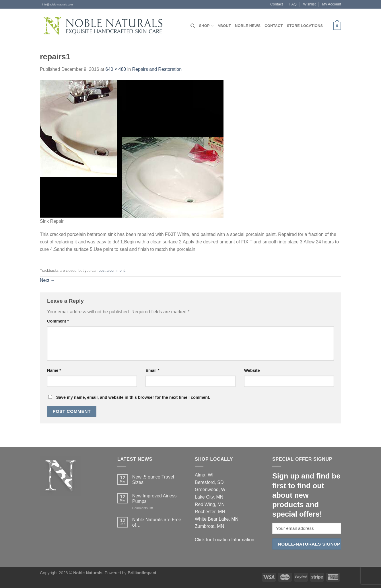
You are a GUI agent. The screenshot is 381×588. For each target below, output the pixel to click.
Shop (206, 26)
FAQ (293, 4)
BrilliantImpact (142, 573)
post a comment (111, 270)
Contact (277, 4)
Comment (58, 321)
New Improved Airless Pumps (154, 499)
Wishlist (309, 4)
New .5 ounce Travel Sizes (153, 480)
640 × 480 (116, 69)
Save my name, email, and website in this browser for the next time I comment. (133, 397)
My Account (332, 4)
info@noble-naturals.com (56, 4)
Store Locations (305, 26)
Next (47, 280)
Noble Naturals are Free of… (157, 522)
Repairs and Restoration (157, 69)
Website (252, 370)
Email (152, 370)
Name (54, 370)
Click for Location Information (224, 540)
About (224, 26)
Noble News (248, 26)
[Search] (193, 26)
